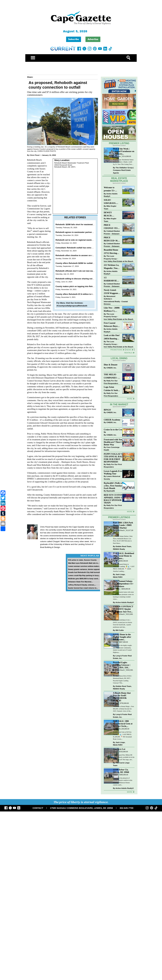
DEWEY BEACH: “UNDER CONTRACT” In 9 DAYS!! (112, 214)
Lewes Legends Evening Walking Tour (115, 472)
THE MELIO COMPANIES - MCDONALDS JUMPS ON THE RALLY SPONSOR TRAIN (112, 376)
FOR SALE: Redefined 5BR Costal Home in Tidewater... (124, 556)
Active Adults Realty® (111, 195)
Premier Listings (119, 517)
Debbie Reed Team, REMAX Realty (122, 548)
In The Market (119, 404)
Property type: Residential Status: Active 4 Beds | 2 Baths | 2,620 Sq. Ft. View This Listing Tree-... (123, 162)
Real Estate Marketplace (119, 180)
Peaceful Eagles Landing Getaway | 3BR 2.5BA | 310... (122, 665)
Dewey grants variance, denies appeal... (84, 569)
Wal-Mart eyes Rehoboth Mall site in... (84, 563)
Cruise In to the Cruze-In (114, 431)
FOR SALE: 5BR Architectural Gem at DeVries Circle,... (123, 724)
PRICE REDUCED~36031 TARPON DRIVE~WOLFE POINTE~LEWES (112, 239)
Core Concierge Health (112, 449)
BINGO (107, 410)
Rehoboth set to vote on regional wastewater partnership (82, 240)
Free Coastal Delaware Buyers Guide (112, 325)
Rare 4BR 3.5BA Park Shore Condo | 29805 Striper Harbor (123, 525)
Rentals (128, 353)
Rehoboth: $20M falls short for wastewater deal (77, 224)
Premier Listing (119, 143)
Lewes (115, 561)
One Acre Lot (119, 749)
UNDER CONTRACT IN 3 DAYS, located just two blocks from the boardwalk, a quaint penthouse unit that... (123, 624)
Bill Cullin (120, 630)
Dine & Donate (111, 365)
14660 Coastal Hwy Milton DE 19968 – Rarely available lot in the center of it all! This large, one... (124, 757)
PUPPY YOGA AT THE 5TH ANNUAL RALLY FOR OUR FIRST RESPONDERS (115, 458)
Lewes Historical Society (112, 478)
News (129, 350)
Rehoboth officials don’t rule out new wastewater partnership (84, 271)
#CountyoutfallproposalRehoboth (72, 306)
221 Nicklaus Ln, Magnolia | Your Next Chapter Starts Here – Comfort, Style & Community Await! (112, 267)
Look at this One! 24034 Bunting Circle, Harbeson (112, 337)
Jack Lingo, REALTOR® (119, 576)
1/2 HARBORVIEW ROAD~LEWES (111, 279)
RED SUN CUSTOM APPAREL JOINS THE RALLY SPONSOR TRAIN (115, 499)
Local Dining (119, 358)
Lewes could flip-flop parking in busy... (84, 575)
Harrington (117, 156)
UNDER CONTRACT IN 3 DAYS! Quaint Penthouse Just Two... (123, 609)
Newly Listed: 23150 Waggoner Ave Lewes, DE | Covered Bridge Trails (111, 292)
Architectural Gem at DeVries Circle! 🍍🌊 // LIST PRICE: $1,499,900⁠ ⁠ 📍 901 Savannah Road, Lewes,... (122, 736)
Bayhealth (111, 491)
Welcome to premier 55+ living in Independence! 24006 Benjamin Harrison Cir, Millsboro (111, 189)
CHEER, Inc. (112, 368)
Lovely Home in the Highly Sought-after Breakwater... (122, 637)
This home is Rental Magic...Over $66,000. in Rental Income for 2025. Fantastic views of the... (124, 709)
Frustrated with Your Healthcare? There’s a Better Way (114, 442)
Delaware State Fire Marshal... (80, 582)
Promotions (116, 350)
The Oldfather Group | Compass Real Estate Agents (123, 170)
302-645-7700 (126, 808)
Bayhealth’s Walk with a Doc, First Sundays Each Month (114, 486)
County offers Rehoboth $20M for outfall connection (79, 263)
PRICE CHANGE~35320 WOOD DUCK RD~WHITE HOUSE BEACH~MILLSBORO (112, 227)
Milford (116, 703)
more (130, 512)
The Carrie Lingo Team (121, 764)
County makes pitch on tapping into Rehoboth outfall (80, 286)
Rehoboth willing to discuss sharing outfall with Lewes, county (84, 279)
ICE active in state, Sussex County (82, 560)
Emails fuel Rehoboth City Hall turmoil (84, 572)
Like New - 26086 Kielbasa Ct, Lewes (112, 310)
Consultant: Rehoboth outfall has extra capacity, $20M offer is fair (86, 248)
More (130, 399)
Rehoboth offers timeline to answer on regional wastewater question (87, 255)
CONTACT (38, 808)
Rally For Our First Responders (111, 382)
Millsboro (116, 589)
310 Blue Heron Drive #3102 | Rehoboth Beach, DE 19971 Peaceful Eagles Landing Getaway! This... (122, 679)
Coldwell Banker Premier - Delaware (112, 232)
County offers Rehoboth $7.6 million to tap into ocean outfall (83, 294)
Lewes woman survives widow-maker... (84, 566)
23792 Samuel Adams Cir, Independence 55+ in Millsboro (123, 584)
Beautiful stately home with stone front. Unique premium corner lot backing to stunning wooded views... (123, 596)
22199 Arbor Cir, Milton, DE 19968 (121, 771)
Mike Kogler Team (110, 207)
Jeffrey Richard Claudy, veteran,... (82, 585)
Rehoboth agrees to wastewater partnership (76, 232)
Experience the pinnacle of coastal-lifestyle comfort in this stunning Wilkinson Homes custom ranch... (123, 782)
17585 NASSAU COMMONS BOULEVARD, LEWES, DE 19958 (81, 808)
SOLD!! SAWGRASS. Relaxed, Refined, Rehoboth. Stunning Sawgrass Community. (112, 202)
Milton (115, 775)
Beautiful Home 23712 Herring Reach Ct (111, 252)
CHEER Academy (112, 420)
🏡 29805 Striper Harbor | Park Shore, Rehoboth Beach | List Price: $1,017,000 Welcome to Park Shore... (123, 540)
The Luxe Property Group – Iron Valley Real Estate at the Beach (118, 259)
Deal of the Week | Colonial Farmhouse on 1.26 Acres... (124, 151)
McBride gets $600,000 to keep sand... (84, 579)
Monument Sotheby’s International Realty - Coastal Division (116, 300)
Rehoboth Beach (119, 530)
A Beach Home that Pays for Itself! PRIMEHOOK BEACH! (122, 697)
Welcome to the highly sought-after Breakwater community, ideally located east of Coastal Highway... (123, 649)
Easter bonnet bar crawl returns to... (83, 588)
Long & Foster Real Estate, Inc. (122, 657)
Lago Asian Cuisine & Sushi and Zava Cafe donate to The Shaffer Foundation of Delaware (111, 389)
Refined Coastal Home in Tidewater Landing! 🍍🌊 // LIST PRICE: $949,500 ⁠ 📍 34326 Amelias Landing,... (124, 568)
